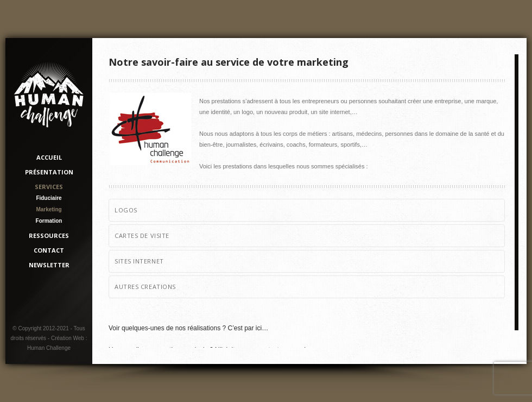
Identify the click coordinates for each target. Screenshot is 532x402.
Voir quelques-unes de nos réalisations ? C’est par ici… (188, 328)
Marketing (49, 209)
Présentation (49, 172)
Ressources (49, 235)
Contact (49, 250)
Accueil (49, 157)
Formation (49, 221)
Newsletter (49, 265)
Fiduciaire (49, 198)
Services (49, 187)
